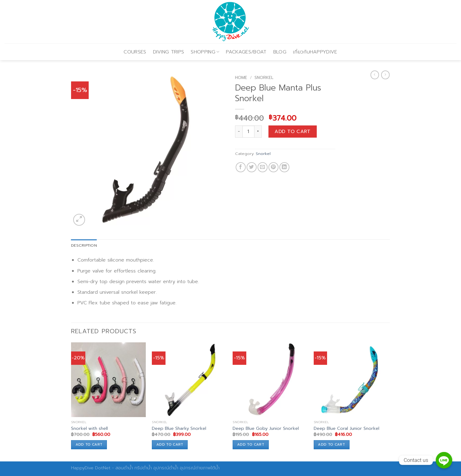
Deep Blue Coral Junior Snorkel (347, 428)
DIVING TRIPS (169, 52)
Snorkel (264, 78)
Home (241, 78)
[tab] (84, 245)
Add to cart (292, 132)
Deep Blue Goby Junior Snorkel (266, 428)
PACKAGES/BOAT (246, 52)
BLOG (280, 52)
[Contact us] (444, 460)
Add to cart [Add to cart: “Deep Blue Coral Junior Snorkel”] (331, 444)
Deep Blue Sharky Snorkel (179, 428)
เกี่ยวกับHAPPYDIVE (315, 52)
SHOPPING (205, 52)
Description (84, 245)
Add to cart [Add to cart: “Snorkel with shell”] (89, 444)
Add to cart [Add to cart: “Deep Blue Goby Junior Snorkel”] (251, 444)
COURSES (135, 52)
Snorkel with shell (89, 428)
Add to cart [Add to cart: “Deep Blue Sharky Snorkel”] (170, 444)
